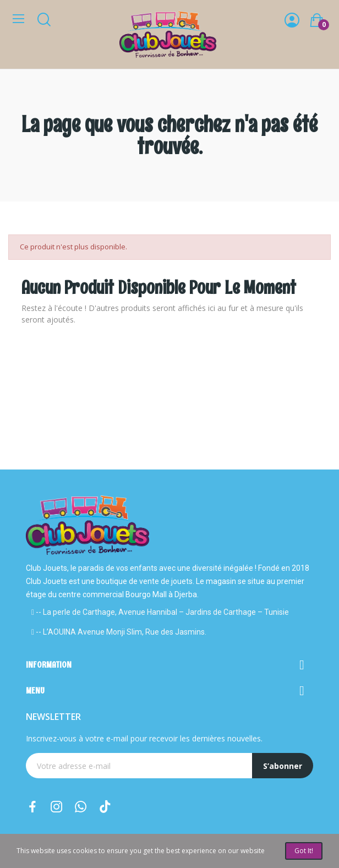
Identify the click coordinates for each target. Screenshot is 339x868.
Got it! (304, 851)
